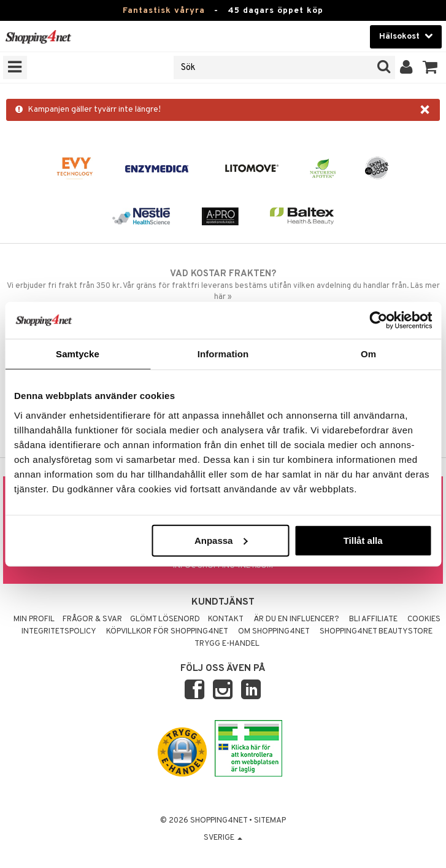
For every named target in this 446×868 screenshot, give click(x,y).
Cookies (424, 619)
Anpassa (221, 540)
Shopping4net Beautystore (376, 632)
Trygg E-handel (227, 644)
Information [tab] (223, 354)
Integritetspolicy (59, 632)
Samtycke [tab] (78, 354)
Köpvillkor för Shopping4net (167, 632)
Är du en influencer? (296, 619)
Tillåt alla (363, 540)
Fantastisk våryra (164, 11)
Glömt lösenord (165, 619)
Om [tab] (368, 354)
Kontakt (226, 619)
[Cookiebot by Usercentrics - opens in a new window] (378, 320)
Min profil (34, 619)
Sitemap (270, 821)
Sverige (223, 838)
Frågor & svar (92, 619)
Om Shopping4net (274, 632)
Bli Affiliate (373, 619)
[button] (430, 68)
